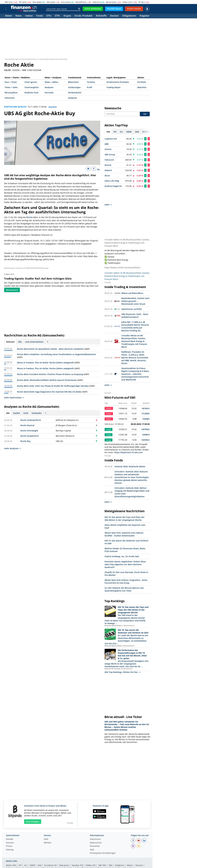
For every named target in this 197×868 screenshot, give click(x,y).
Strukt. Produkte (83, 16)
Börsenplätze (11, 93)
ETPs (57, 16)
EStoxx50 (79, 2)
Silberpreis (35, 855)
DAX (48, 2)
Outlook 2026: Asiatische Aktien (130, 453)
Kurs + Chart (11, 82)
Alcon (107, 176)
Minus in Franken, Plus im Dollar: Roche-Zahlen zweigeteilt (45, 363)
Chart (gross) (31, 82)
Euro (63, 2)
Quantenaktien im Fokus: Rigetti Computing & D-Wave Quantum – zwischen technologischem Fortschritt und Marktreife (135, 361)
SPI (20, 2)
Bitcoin (109, 2)
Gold (94, 2)
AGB (92, 837)
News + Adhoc (52, 82)
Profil (89, 87)
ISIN (24, 70)
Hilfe (46, 826)
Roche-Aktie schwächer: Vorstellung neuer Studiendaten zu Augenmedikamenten (56, 354)
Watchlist (142, 87)
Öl (140, 2)
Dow (34, 2)
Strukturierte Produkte (118, 82)
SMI (6, 2)
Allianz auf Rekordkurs (132, 280)
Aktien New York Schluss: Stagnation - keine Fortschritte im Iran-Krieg (126, 568)
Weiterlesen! (12, 290)
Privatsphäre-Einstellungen (103, 840)
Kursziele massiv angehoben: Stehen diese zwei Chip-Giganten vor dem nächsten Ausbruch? (125, 551)
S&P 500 (102, 852)
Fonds (40, 16)
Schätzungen (74, 87)
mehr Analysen (12, 448)
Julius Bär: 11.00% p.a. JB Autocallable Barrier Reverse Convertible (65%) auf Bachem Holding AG (135, 313)
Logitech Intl (111, 139)
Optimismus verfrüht (132, 296)
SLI (26, 852)
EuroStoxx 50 (50, 852)
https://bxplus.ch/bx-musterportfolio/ (122, 255)
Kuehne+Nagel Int (113, 186)
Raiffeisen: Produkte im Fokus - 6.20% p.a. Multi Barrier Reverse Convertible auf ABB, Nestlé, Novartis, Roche (135, 345)
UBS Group (110, 154)
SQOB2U (146, 427)
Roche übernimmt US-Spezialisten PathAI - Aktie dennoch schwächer (50, 349)
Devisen (114, 16)
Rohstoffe (101, 16)
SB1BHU (146, 395)
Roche (29, 217)
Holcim (108, 149)
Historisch (10, 98)
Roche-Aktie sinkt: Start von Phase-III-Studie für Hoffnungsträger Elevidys (53, 386)
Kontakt (10, 826)
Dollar (125, 2)
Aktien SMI (11, 852)
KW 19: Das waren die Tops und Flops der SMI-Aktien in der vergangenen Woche (125, 506)
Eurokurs (23, 855)
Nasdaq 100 (77, 852)
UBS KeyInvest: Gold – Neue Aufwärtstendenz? (135, 303)
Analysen (49, 87)
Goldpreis (119, 852)
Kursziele (49, 93)
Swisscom (109, 160)
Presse (9, 833)
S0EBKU (146, 422)
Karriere (10, 830)
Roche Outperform (30, 436)
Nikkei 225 (91, 852)
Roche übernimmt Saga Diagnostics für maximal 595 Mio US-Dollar (49, 392)
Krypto (67, 16)
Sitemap (10, 837)
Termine (91, 82)
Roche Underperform (31, 420)
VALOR (7, 70)
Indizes (29, 16)
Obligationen (129, 16)
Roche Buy (26, 441)
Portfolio (142, 82)
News (19, 16)
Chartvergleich (32, 87)
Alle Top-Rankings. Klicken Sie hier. (122, 659)
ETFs (49, 16)
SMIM (32, 852)
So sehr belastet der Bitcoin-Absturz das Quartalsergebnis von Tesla (124, 576)
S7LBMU (146, 401)
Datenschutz (96, 830)
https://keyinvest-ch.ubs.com (128, 439)
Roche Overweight (29, 431)
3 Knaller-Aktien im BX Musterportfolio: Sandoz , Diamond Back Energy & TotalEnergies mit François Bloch (127, 230)
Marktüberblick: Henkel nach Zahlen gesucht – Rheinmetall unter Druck (135, 288)
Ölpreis (121, 855)
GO (145, 114)
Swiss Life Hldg (112, 181)
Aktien (8, 16)
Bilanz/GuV (73, 82)
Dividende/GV (75, 93)
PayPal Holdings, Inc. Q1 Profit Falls (122, 543)
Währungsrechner (106, 855)
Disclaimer (95, 833)
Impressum (95, 826)
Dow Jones (64, 852)
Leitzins (131, 855)
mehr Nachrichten (14, 398)
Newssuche (113, 108)
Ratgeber (145, 16)
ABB (107, 144)
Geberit (108, 170)
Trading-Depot (113, 87)
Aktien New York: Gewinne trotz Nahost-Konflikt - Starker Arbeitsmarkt (124, 521)
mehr (108, 192)
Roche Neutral (27, 425)
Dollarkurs (11, 855)
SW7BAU (146, 416)
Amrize (108, 165)
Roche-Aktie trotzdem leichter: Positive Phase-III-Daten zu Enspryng (50, 374)
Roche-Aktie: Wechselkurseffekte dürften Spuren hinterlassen (47, 380)
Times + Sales (11, 87)
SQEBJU (146, 406)
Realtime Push (32, 93)
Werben (48, 830)
